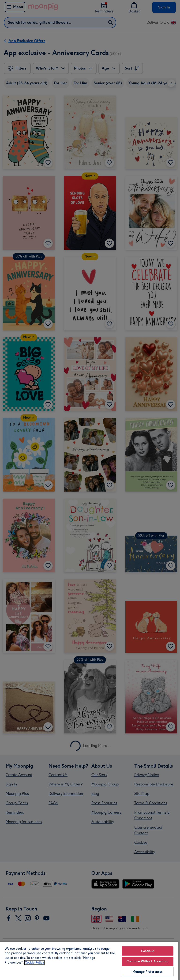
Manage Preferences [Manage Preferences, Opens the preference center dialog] (148, 972)
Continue (148, 951)
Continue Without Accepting (147, 961)
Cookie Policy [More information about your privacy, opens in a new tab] (34, 962)
